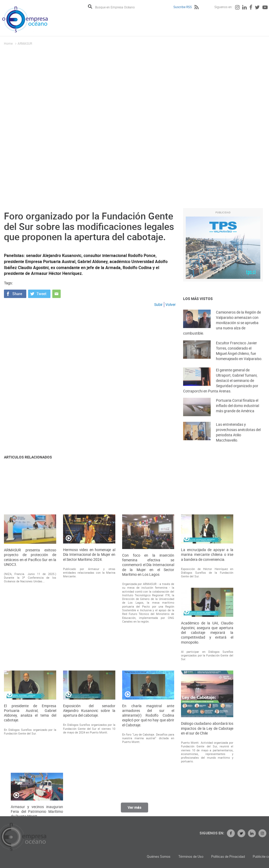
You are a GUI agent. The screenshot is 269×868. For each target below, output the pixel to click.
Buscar (90, 7)
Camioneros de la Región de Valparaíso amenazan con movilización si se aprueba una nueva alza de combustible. (222, 331)
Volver (171, 304)
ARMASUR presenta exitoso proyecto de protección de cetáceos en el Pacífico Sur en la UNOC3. (30, 668)
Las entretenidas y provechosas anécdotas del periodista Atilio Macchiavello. (238, 439)
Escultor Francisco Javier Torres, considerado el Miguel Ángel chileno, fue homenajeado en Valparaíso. (239, 358)
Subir (158, 304)
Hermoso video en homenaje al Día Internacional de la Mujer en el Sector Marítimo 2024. (89, 665)
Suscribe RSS (183, 7)
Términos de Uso (237, 857)
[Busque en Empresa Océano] (118, 7)
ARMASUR (25, 43)
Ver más (134, 811)
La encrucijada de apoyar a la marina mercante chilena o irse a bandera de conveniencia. (207, 665)
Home (8, 43)
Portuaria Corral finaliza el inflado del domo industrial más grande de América (237, 412)
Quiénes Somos (205, 857)
